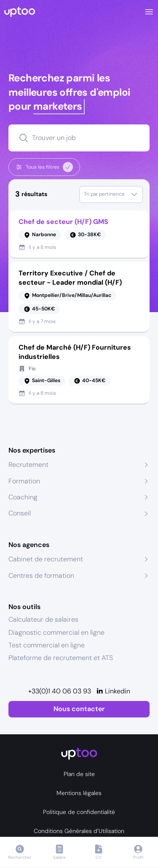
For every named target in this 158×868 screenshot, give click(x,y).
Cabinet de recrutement (46, 559)
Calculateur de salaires (43, 619)
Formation (24, 481)
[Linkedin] (113, 691)
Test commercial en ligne (47, 645)
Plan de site (79, 774)
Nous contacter (79, 709)
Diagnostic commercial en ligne (56, 632)
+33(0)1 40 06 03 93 (60, 691)
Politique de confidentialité (79, 812)
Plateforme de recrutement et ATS (61, 658)
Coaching (23, 497)
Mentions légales (79, 793)
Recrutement (28, 465)
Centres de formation (41, 576)
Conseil (20, 513)
